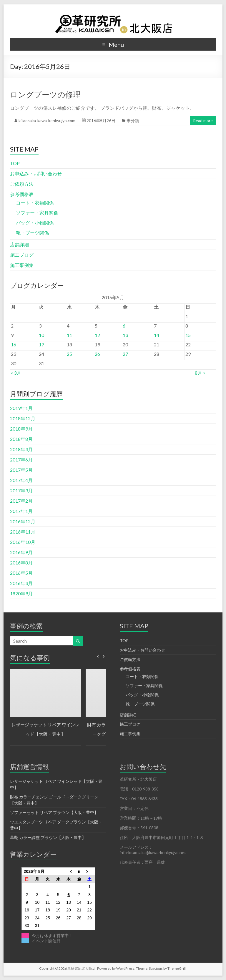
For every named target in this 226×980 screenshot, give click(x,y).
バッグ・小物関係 (35, 223)
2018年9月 (21, 429)
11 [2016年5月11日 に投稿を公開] (69, 335)
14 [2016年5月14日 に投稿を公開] (157, 335)
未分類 (133, 121)
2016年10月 (23, 542)
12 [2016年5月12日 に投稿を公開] (97, 335)
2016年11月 (23, 532)
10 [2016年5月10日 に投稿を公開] (41, 335)
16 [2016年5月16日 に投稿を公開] (14, 344)
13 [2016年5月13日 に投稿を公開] (125, 335)
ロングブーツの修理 (45, 94)
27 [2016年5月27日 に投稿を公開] (125, 354)
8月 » (200, 373)
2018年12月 (23, 418)
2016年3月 (21, 583)
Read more (203, 121)
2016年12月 (23, 521)
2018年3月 (21, 449)
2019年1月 (21, 408)
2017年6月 (21, 460)
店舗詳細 (19, 244)
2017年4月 (21, 480)
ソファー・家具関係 (37, 213)
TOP (15, 163)
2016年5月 (21, 573)
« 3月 (16, 373)
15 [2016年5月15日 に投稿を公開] (188, 335)
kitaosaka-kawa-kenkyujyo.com (47, 121)
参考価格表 (22, 194)
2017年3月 (21, 490)
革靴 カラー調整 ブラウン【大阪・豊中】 (48, 837)
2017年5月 (21, 470)
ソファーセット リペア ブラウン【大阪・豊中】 (54, 812)
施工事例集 (22, 265)
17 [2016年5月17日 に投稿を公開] (41, 344)
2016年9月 (21, 552)
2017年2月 (21, 501)
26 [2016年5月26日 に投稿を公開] (97, 354)
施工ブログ (22, 255)
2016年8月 (21, 563)
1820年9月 (21, 593)
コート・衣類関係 (35, 203)
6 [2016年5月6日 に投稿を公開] (124, 326)
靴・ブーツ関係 (32, 233)
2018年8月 (21, 439)
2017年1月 (21, 511)
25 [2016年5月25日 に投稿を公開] (69, 354)
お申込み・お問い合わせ (36, 173)
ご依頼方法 (22, 184)
